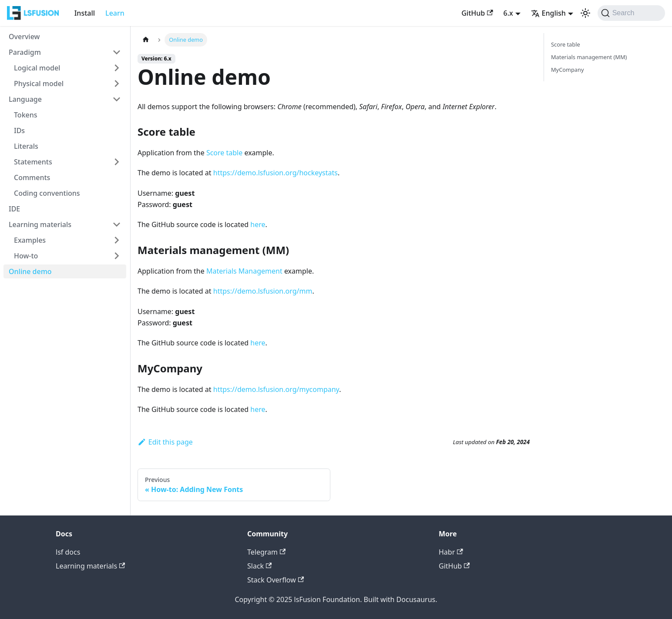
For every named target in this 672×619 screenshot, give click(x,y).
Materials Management (244, 271)
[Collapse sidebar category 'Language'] (117, 99)
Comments (32, 177)
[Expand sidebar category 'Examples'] (117, 240)
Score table (224, 153)
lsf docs (68, 552)
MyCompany (567, 70)
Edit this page (165, 442)
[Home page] (146, 40)
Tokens (26, 115)
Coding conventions (47, 193)
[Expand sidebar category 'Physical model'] (117, 84)
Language (25, 99)
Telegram (266, 552)
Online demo (30, 271)
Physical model (39, 84)
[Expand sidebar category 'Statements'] (117, 162)
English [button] (548, 13)
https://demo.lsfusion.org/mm (263, 291)
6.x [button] (508, 13)
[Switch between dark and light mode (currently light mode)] (585, 13)
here (258, 224)
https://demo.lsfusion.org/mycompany (276, 389)
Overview (24, 37)
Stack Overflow (276, 580)
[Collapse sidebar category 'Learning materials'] (117, 224)
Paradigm (25, 52)
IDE (14, 209)
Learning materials (40, 224)
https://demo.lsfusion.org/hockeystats (276, 173)
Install (85, 13)
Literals (26, 146)
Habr (451, 552)
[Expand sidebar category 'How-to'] (117, 256)
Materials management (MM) (589, 57)
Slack (259, 566)
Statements (33, 162)
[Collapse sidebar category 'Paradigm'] (117, 52)
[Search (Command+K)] (631, 13)
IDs (19, 130)
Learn (115, 13)
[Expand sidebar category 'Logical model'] (117, 68)
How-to (26, 256)
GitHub (477, 13)
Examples (30, 240)
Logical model (37, 68)
